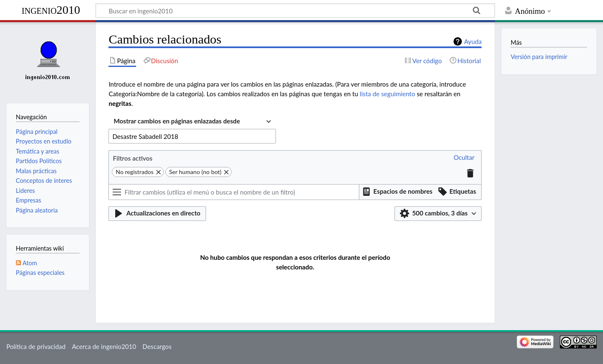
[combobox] (192, 122)
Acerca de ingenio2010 (104, 346)
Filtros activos (132, 158)
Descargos (157, 346)
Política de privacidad (36, 346)
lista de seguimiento (387, 94)
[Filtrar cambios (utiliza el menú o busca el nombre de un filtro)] (234, 192)
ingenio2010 (51, 10)
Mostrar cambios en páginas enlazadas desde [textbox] (177, 121)
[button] (464, 158)
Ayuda (473, 41)
